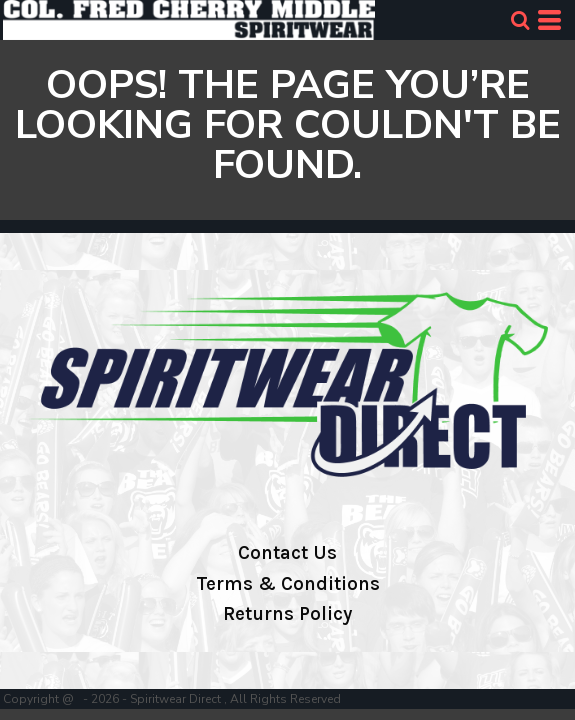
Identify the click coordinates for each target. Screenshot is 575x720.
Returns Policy (287, 614)
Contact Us (287, 553)
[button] (520, 20)
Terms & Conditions (288, 584)
